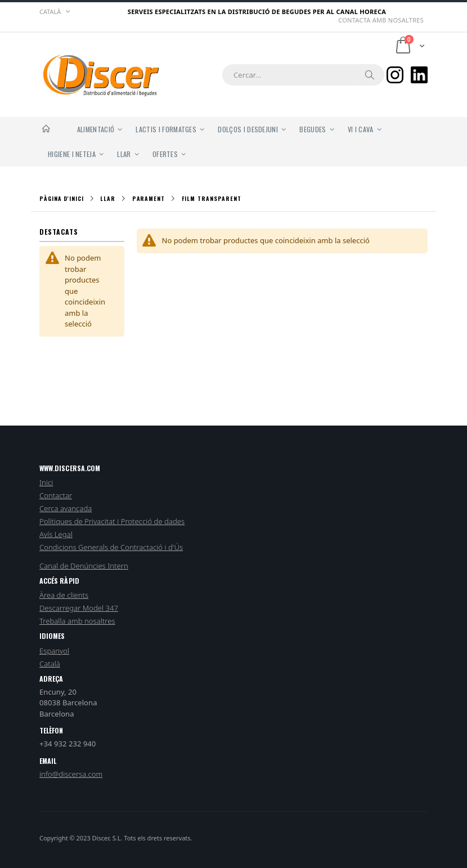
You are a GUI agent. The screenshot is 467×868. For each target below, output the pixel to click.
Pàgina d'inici (62, 198)
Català (50, 664)
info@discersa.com (71, 774)
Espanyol (54, 651)
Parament (149, 199)
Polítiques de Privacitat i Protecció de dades (112, 521)
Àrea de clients (64, 595)
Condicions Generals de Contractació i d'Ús (111, 547)
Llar (108, 199)
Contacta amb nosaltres (381, 20)
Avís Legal (56, 534)
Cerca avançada (66, 508)
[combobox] (303, 75)
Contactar (56, 495)
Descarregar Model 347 (79, 608)
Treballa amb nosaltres (77, 621)
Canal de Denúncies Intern (84, 566)
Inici (46, 482)
